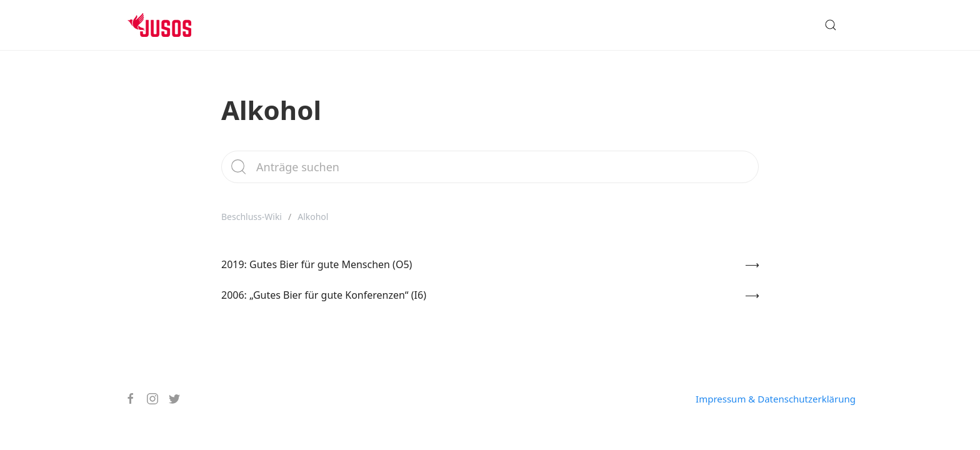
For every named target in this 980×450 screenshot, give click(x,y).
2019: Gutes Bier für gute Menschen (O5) (317, 264)
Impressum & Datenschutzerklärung (776, 399)
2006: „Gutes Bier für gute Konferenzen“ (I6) (324, 295)
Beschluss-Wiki (252, 217)
